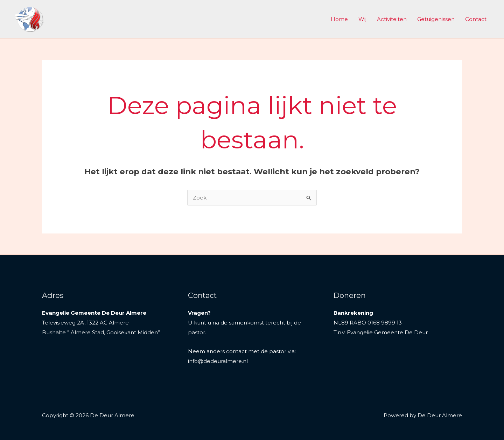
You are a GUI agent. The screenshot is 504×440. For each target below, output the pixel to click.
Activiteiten (392, 19)
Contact (476, 19)
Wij (362, 19)
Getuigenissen (436, 19)
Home (339, 19)
